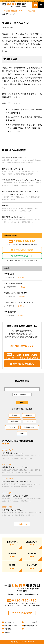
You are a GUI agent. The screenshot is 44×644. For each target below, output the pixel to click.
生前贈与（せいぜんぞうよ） (22, 513)
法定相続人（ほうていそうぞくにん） (22, 499)
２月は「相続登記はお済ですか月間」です (20, 302)
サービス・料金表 (31, 622)
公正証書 (12, 427)
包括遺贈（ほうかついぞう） (22, 456)
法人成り (30, 421)
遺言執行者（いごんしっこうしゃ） (22, 220)
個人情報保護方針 (31, 626)
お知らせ (21, 278)
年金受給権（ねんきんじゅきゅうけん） (22, 484)
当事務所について (11, 626)
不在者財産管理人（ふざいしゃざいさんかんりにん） (22, 183)
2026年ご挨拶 (9, 274)
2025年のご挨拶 (10, 312)
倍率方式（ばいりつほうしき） (22, 172)
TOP (12, 11)
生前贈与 (29, 415)
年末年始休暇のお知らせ (13, 283)
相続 (22, 433)
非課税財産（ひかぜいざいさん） (22, 160)
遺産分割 (14, 421)
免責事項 (8, 629)
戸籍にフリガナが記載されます (15, 293)
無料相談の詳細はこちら (22, 346)
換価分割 (22, 208)
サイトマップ (29, 629)
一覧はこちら (22, 524)
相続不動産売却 (30, 427)
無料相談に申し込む (22, 364)
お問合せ (8, 632)
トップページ (9, 622)
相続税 (14, 415)
